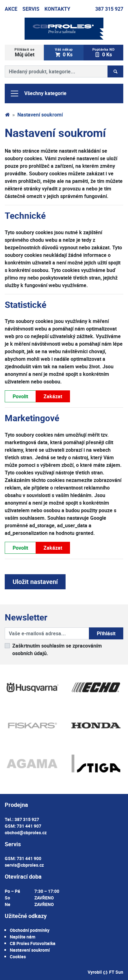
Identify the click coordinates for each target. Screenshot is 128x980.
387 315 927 (109, 9)
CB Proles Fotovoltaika (33, 943)
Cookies (18, 957)
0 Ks (64, 52)
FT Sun (113, 972)
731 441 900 (29, 858)
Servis (31, 9)
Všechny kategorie (38, 93)
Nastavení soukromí (30, 950)
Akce (11, 9)
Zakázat (53, 396)
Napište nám (23, 937)
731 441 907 (29, 826)
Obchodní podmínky (30, 930)
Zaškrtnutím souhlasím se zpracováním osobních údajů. (57, 649)
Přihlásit (106, 633)
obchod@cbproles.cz (26, 833)
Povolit (20, 396)
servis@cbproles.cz (24, 865)
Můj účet (24, 52)
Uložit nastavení (35, 582)
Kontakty (57, 9)
